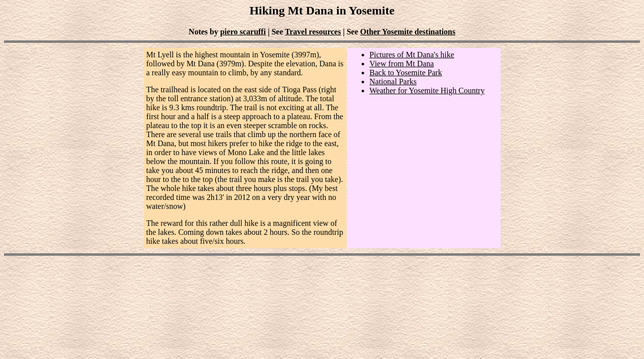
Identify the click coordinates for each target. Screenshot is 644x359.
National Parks (393, 82)
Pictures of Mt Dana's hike (412, 55)
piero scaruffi (243, 32)
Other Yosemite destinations (408, 32)
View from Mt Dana (402, 64)
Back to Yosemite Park (406, 73)
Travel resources (313, 32)
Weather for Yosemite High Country (427, 90)
